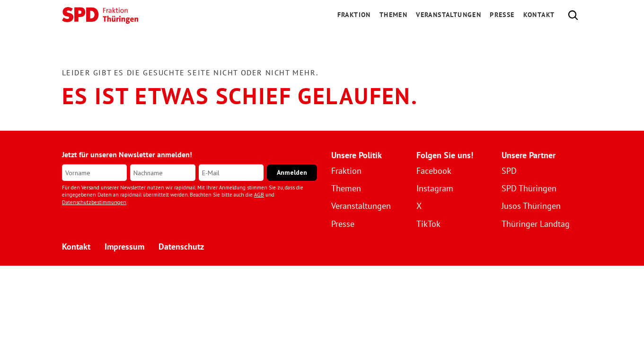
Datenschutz (181, 247)
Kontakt (539, 15)
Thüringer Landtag (536, 224)
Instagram (435, 188)
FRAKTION (354, 15)
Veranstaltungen (449, 15)
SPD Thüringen (529, 188)
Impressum (124, 247)
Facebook (434, 171)
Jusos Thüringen (531, 206)
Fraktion (346, 171)
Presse (502, 15)
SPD (509, 171)
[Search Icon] (573, 15)
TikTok (428, 224)
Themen (393, 15)
